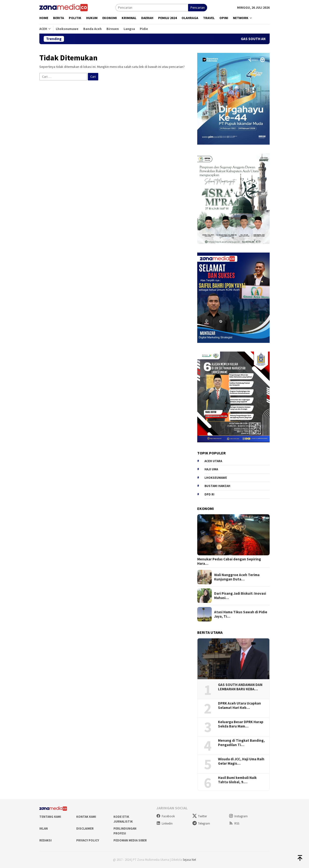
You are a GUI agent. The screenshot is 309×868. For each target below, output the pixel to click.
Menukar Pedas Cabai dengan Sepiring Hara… (229, 561)
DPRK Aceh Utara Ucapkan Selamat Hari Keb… (239, 706)
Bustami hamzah (217, 486)
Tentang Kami (50, 817)
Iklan (44, 829)
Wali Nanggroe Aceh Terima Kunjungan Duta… (237, 577)
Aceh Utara (213, 461)
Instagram (238, 816)
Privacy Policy (88, 840)
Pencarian (198, 7)
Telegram (201, 823)
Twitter (200, 816)
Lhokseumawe (216, 478)
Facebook (165, 816)
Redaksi (46, 840)
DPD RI (209, 494)
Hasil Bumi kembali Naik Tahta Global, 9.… (237, 780)
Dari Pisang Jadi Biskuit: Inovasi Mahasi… (240, 596)
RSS (234, 823)
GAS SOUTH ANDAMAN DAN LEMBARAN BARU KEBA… (240, 687)
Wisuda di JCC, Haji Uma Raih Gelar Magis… (241, 761)
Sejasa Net (189, 860)
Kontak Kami (86, 817)
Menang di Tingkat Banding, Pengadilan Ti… (241, 743)
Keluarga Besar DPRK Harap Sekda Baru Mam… (241, 724)
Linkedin (164, 823)
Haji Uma (211, 469)
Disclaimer (85, 829)
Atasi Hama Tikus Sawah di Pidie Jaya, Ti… (241, 614)
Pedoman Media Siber (130, 840)
